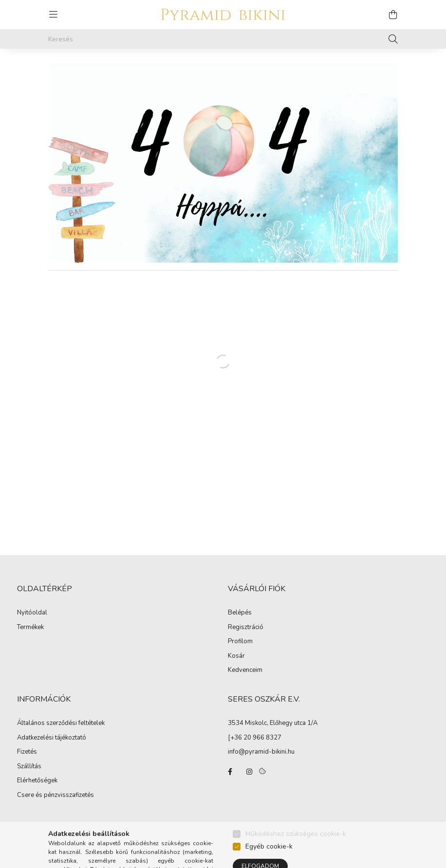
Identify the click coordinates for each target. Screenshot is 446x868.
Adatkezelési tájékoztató (52, 738)
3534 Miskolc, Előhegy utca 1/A (273, 723)
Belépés (240, 613)
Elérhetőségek (37, 781)
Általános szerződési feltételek (61, 723)
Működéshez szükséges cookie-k (296, 853)
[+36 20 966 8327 (255, 738)
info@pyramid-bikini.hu (261, 752)
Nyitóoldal (32, 613)
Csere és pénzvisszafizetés (56, 796)
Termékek (30, 628)
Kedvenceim (245, 670)
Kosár (236, 656)
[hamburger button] (53, 15)
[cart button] (393, 15)
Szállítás (29, 767)
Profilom (240, 642)
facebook (230, 772)
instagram (249, 772)
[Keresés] (223, 39)
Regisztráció (246, 628)
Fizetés (27, 752)
